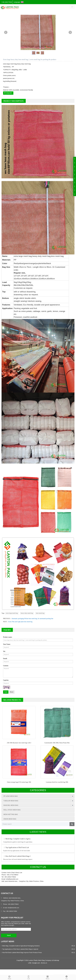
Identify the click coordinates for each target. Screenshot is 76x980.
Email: (5, 659)
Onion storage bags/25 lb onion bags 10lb (19, 782)
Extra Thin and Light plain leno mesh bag (20, 622)
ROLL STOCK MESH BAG (12, 810)
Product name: (8, 637)
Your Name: (7, 644)
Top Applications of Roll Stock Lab (16, 847)
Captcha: (6, 680)
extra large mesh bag (12, 613)
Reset (12, 692)
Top (66, 977)
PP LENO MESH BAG (11, 796)
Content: (6, 666)
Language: (19, 2)
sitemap (57, 960)
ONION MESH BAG (10, 819)
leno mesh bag (40, 613)
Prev (6, 32)
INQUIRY (8, 93)
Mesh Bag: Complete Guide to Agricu (17, 839)
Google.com (36, 963)
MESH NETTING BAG (11, 814)
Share (10, 977)
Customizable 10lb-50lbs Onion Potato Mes (57, 743)
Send (6, 692)
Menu (48, 977)
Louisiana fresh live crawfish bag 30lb (57, 782)
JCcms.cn (44, 963)
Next (70, 32)
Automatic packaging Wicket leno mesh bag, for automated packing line (32, 619)
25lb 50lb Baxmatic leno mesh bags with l (19, 743)
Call (29, 977)
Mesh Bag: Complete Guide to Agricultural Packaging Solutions (21, 946)
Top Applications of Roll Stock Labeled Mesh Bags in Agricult (20, 949)
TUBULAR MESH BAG (11, 801)
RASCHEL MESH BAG (11, 805)
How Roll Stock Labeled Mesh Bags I (17, 856)
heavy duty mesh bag (27, 613)
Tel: (4, 651)
